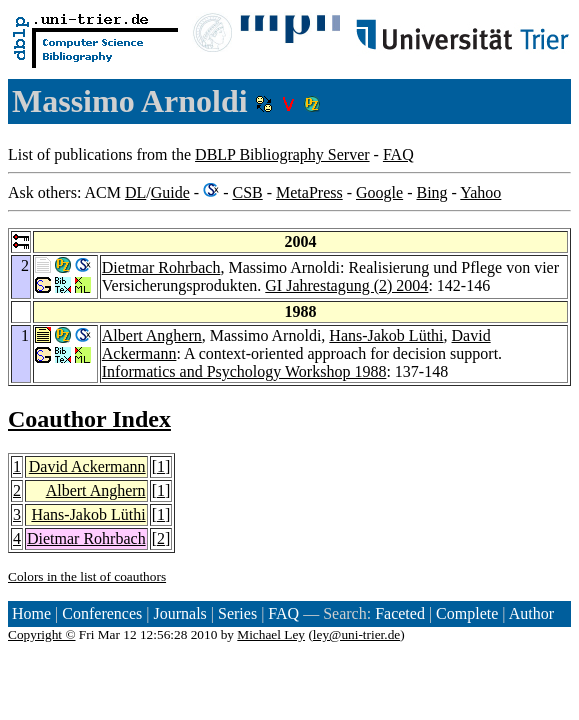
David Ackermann (87, 466)
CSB (247, 192)
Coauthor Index (89, 419)
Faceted (400, 613)
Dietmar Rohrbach (161, 267)
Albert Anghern (152, 335)
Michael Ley (271, 634)
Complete (467, 613)
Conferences (102, 613)
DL (135, 192)
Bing (431, 192)
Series (237, 613)
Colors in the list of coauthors (87, 576)
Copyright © (42, 634)
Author (531, 613)
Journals (179, 613)
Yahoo (480, 192)
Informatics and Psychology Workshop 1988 (244, 371)
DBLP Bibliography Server (282, 154)
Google (379, 192)
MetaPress (309, 192)
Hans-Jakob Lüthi (386, 335)
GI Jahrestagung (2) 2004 (346, 285)
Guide (170, 192)
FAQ (398, 154)
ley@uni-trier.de (356, 634)
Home (31, 613)
